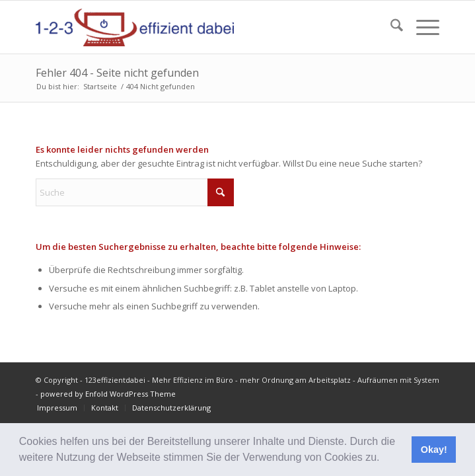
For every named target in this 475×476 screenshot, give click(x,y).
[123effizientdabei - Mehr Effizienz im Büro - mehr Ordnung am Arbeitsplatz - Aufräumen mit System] (197, 27)
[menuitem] (390, 27)
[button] (384, 459)
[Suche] (390, 27)
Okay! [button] (434, 450)
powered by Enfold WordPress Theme (108, 394)
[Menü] (421, 27)
